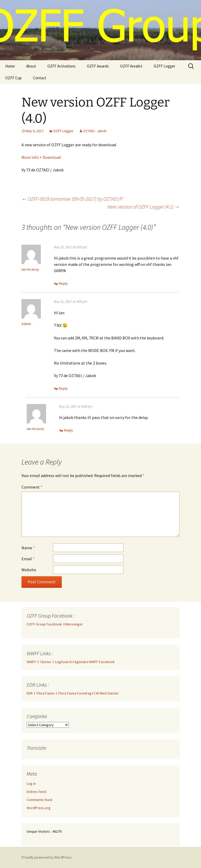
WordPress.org (39, 808)
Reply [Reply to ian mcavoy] (63, 283)
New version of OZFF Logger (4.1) (144, 207)
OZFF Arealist (131, 66)
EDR (30, 693)
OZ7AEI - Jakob (95, 131)
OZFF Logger (164, 66)
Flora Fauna (46, 693)
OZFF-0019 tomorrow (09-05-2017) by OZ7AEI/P (72, 199)
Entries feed (36, 792)
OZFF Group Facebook (45, 624)
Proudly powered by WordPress (47, 857)
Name (28, 548)
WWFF (31, 662)
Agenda (80, 662)
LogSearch (64, 662)
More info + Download (41, 157)
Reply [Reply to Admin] (63, 388)
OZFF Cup (13, 78)
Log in (31, 783)
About (31, 66)
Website (29, 570)
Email (28, 559)
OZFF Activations (62, 66)
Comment (32, 487)
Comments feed (39, 800)
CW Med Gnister (106, 693)
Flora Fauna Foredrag (75, 693)
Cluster (46, 662)
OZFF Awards (98, 66)
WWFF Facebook (102, 662)
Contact (40, 78)
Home (10, 66)
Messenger (74, 624)
